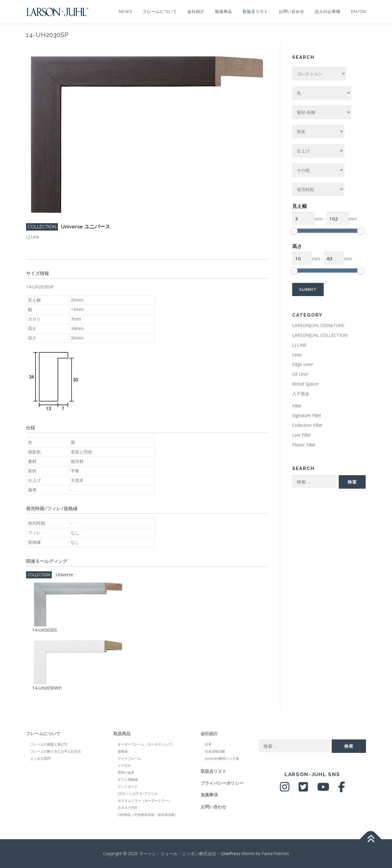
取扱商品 (224, 11)
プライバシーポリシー (222, 783)
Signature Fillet (307, 415)
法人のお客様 (328, 11)
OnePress (231, 853)
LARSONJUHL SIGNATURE (318, 325)
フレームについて (160, 11)
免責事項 (209, 795)
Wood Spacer (305, 384)
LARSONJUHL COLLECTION (320, 335)
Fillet (297, 406)
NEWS (126, 11)
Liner (297, 355)
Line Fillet (302, 435)
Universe (65, 575)
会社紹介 (196, 11)
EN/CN (358, 11)
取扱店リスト (255, 11)
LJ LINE (299, 345)
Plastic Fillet (304, 445)
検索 (352, 482)
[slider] (294, 231)
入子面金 (301, 394)
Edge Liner (303, 364)
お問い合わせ (292, 11)
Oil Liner (300, 374)
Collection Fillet (307, 425)
